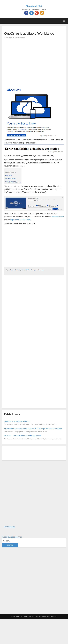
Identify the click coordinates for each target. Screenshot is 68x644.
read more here (58, 217)
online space (40, 270)
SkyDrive (12, 270)
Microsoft (22, 38)
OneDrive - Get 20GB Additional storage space (22, 436)
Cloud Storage (32, 270)
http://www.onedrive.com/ (21, 220)
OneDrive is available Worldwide (17, 421)
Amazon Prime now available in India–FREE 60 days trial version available (33, 429)
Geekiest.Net (34, 6)
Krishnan (9, 38)
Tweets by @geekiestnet (12, 537)
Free (16, 38)
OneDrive (18, 270)
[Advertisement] (23, 64)
